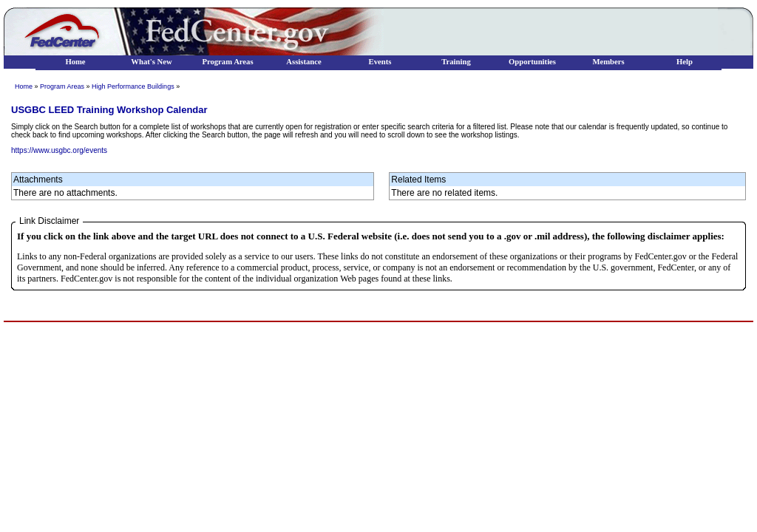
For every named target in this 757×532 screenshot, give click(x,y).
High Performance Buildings (133, 86)
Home (24, 86)
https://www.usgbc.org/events (59, 150)
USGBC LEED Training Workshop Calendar (109, 110)
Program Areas (62, 86)
